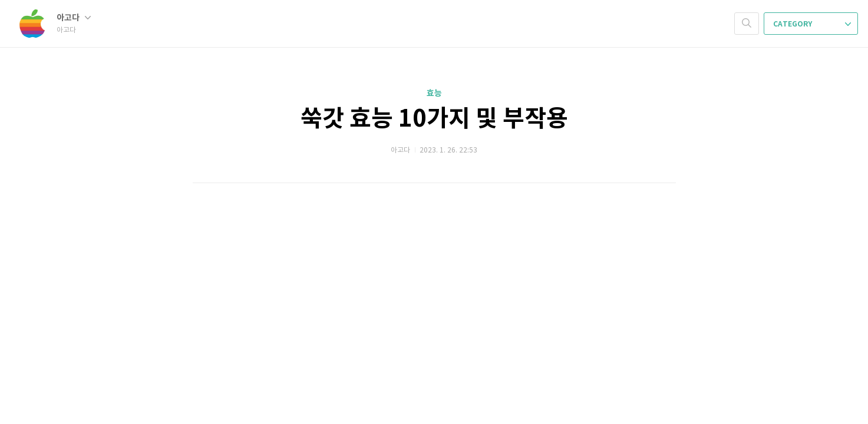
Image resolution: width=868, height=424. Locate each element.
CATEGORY (812, 24)
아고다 (74, 18)
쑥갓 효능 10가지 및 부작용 (434, 119)
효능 (434, 93)
